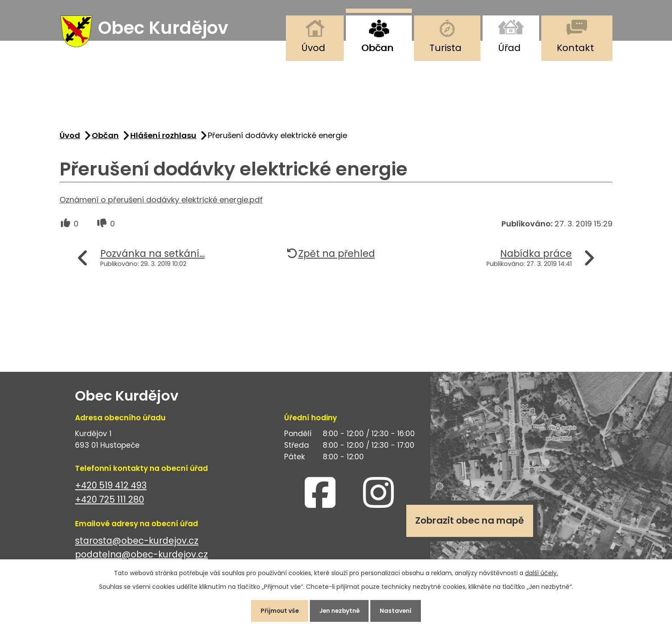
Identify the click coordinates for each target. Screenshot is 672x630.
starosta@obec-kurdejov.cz (137, 542)
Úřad (509, 48)
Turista (445, 48)
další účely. (541, 572)
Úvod (313, 48)
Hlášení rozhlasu (163, 137)
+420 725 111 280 (109, 501)
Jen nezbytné (339, 610)
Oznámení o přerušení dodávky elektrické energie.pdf (161, 201)
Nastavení (398, 610)
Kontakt (575, 48)
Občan (377, 48)
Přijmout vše (277, 610)
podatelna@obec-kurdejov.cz (141, 556)
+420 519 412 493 (111, 487)
